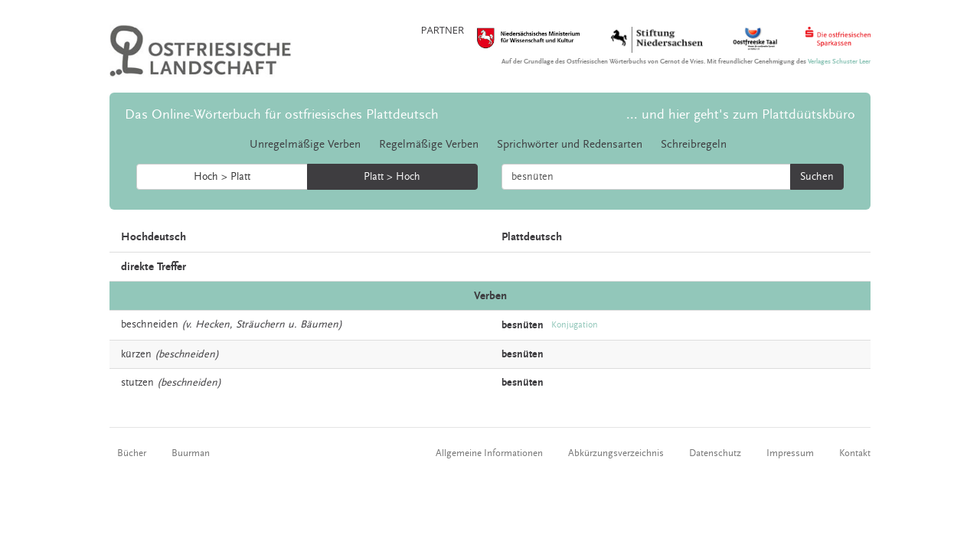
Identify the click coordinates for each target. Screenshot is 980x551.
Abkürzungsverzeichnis (616, 453)
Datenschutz (715, 453)
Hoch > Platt (222, 177)
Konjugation (575, 325)
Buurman (191, 453)
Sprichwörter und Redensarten (570, 144)
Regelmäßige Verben (429, 144)
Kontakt (855, 453)
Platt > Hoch (392, 177)
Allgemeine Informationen (489, 453)
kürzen (136, 354)
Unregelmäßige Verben (305, 144)
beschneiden (150, 324)
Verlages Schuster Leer (839, 62)
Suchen (817, 177)
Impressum (790, 453)
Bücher (132, 453)
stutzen (137, 383)
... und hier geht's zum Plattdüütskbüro (741, 114)
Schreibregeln (694, 144)
